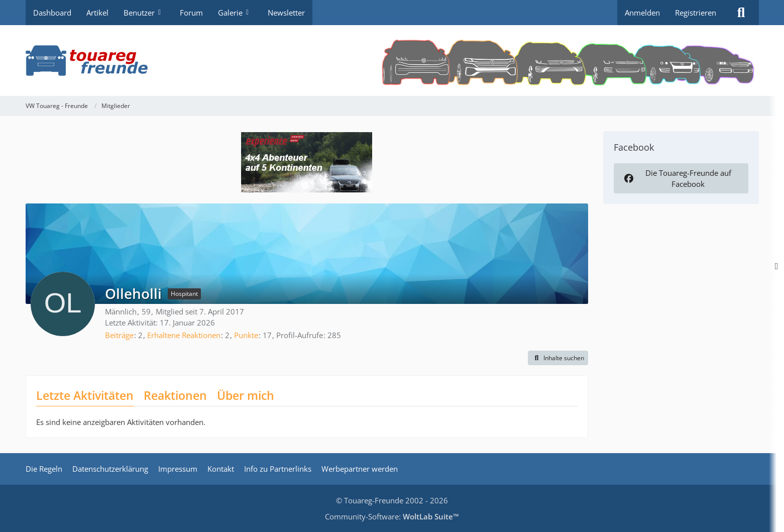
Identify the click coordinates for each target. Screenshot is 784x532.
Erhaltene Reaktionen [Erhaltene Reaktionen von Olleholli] (184, 335)
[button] (558, 358)
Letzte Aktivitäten (85, 395)
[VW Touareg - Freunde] (392, 61)
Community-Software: (392, 516)
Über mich (246, 395)
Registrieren (696, 13)
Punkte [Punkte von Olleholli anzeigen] (246, 335)
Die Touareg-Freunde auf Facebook (677, 178)
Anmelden (642, 13)
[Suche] (741, 13)
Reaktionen (175, 395)
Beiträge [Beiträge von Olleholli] (119, 335)
